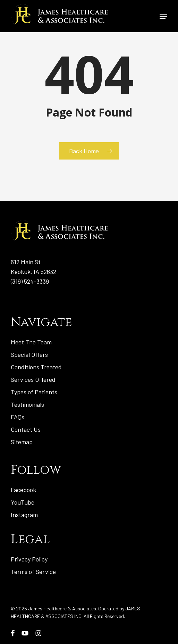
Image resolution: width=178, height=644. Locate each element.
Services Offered (33, 379)
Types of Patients (34, 392)
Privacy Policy (29, 559)
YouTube (23, 502)
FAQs (18, 417)
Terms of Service (33, 572)
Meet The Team (31, 342)
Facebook (23, 490)
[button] (163, 16)
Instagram (24, 515)
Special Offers (29, 354)
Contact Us (26, 429)
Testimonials (27, 404)
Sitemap (22, 442)
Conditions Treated (36, 367)
